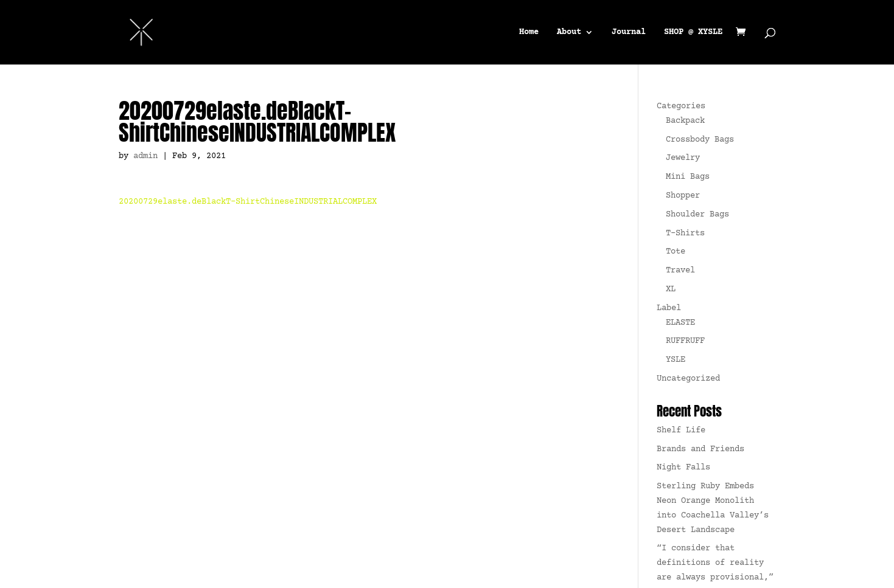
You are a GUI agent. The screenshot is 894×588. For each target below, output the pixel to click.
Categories (681, 106)
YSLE (676, 360)
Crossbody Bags (700, 140)
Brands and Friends (700, 449)
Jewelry (683, 158)
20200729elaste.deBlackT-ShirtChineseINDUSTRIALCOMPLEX (248, 202)
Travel (680, 271)
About (569, 33)
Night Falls (683, 468)
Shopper (683, 196)
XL (671, 289)
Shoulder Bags (697, 215)
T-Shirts (685, 233)
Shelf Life (681, 431)
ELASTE (680, 323)
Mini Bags (688, 177)
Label (669, 308)
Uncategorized (688, 379)
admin (145, 156)
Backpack (685, 121)
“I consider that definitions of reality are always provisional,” (715, 563)
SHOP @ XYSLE (693, 33)
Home (529, 33)
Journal (629, 33)
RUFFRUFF (685, 341)
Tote (676, 252)
